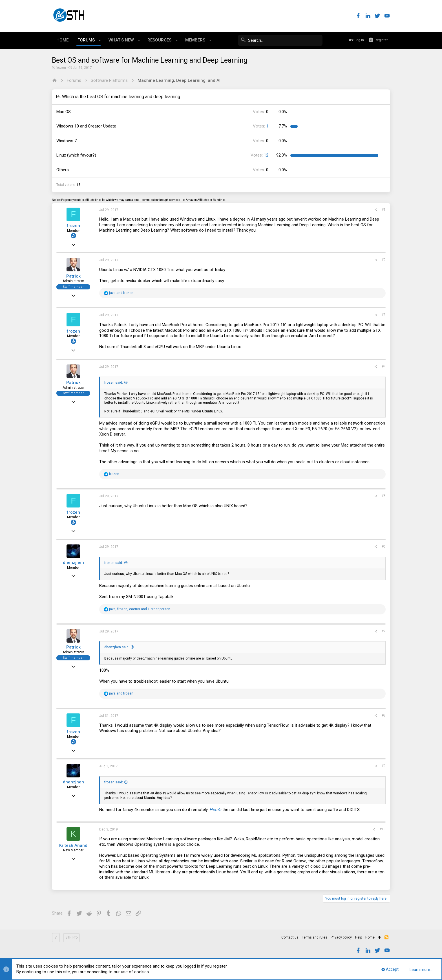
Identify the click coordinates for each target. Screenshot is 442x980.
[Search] (280, 40)
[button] (100, 40)
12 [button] (259, 155)
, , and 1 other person (140, 609)
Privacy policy (341, 937)
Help (359, 937)
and (121, 293)
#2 (384, 260)
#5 (384, 496)
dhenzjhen (73, 562)
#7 (384, 631)
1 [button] (261, 126)
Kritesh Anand (73, 845)
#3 (384, 315)
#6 (384, 546)
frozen (61, 68)
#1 (384, 210)
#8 (384, 715)
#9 (384, 766)
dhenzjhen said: (117, 647)
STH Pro (71, 937)
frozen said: (114, 383)
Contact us (290, 937)
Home (370, 937)
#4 (384, 366)
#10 (383, 829)
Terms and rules (315, 937)
